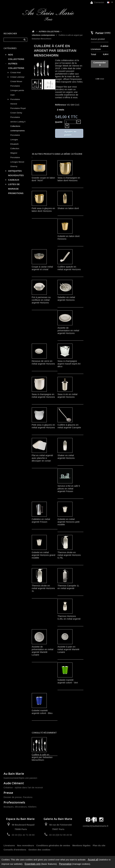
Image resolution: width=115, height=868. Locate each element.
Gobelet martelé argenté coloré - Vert (68, 681)
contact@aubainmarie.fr (96, 826)
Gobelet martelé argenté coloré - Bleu (42, 712)
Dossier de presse (13, 797)
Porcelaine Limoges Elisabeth (15, 140)
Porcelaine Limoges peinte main (17, 90)
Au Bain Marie (14, 774)
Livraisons (9, 845)
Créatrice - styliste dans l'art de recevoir (23, 787)
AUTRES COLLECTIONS (16, 66)
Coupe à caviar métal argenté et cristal (42, 268)
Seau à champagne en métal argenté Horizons (43, 396)
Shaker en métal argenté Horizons (66, 457)
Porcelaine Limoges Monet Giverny (17, 162)
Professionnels (14, 802)
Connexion (97, 2)
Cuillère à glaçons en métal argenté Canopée (69, 426)
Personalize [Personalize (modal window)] (65, 864)
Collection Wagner (15, 151)
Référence (61, 105)
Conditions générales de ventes (53, 845)
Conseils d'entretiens (15, 850)
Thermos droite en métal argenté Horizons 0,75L (69, 555)
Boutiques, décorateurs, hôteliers (20, 807)
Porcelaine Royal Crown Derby (18, 110)
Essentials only (33, 864)
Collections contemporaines (18, 128)
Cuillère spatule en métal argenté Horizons (69, 268)
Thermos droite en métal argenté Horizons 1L (43, 588)
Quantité (59, 122)
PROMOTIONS (16, 193)
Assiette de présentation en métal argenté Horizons (68, 330)
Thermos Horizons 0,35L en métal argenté (69, 617)
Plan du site (99, 845)
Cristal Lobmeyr (17, 77)
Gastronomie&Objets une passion (20, 778)
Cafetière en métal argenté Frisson (41, 520)
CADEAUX (14, 180)
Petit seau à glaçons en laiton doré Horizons (43, 210)
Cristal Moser (16, 81)
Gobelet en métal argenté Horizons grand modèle (43, 555)
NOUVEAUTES (16, 175)
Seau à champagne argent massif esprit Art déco (69, 364)
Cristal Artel (15, 72)
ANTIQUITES (15, 171)
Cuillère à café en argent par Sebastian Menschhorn (42, 757)
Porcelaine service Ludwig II (18, 119)
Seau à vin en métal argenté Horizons (67, 396)
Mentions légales (81, 845)
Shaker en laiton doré (68, 208)
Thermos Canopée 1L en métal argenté (68, 587)
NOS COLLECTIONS (16, 57)
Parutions (28, 797)
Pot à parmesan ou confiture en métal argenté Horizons (41, 300)
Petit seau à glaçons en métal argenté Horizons (43, 426)
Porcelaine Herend (15, 102)
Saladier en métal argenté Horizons (66, 299)
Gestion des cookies (39, 850)
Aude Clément (14, 783)
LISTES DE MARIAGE (14, 186)
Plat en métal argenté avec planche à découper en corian (42, 458)
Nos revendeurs (26, 845)
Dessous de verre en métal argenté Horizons (43, 362)
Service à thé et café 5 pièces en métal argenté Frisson (69, 489)
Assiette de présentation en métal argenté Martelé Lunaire (43, 651)
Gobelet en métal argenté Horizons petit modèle (69, 522)
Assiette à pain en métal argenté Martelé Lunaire (68, 649)
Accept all (93, 860)
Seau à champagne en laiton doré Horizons (69, 179)
